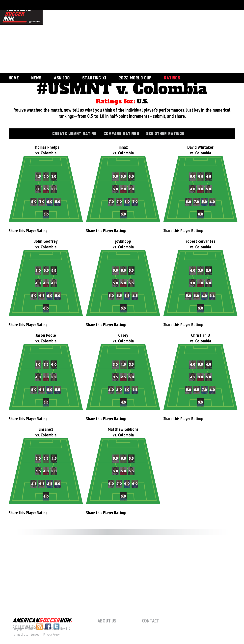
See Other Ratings (165, 134)
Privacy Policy (51, 634)
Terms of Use (20, 634)
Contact (150, 621)
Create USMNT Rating (74, 134)
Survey (35, 634)
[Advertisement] (98, 37)
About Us (107, 621)
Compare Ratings (121, 134)
